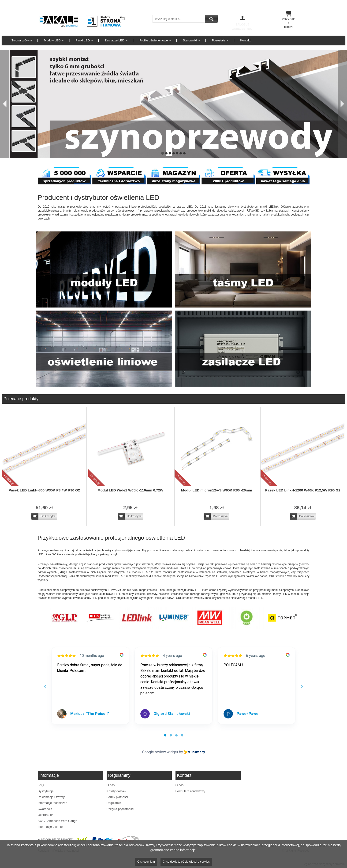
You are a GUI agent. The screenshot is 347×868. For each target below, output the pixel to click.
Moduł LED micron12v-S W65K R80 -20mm (217, 490)
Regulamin (114, 803)
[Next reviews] (302, 687)
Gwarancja (45, 809)
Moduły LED (52, 40)
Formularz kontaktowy (190, 791)
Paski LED (83, 40)
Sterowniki (190, 40)
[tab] (165, 735)
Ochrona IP (45, 815)
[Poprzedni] (5, 104)
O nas (111, 785)
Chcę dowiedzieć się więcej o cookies (186, 862)
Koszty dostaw (116, 791)
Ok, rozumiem (146, 862)
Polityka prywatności (120, 809)
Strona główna (22, 40)
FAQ (41, 785)
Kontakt (245, 40)
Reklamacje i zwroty (51, 797)
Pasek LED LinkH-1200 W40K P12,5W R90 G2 (303, 490)
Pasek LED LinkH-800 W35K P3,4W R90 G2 (44, 490)
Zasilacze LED (115, 40)
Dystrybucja (46, 791)
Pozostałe (218, 40)
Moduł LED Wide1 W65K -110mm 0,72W (130, 490)
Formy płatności (117, 797)
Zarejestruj (242, 29)
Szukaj (211, 19)
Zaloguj (242, 25)
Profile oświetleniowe (154, 40)
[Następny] (342, 104)
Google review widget (160, 752)
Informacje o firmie (50, 827)
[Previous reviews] (45, 687)
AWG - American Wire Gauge (58, 821)
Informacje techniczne (52, 803)
